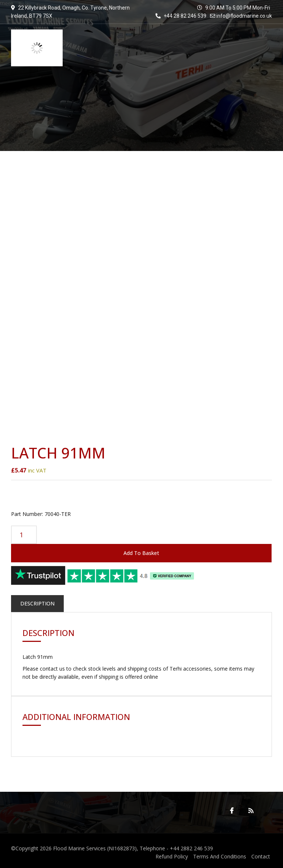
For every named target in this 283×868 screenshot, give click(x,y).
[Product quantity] (24, 535)
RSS (251, 811)
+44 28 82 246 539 (181, 16)
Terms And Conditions (220, 856)
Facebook (232, 811)
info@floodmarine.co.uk (244, 16)
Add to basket (141, 553)
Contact (261, 856)
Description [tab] (37, 603)
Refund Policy (172, 856)
